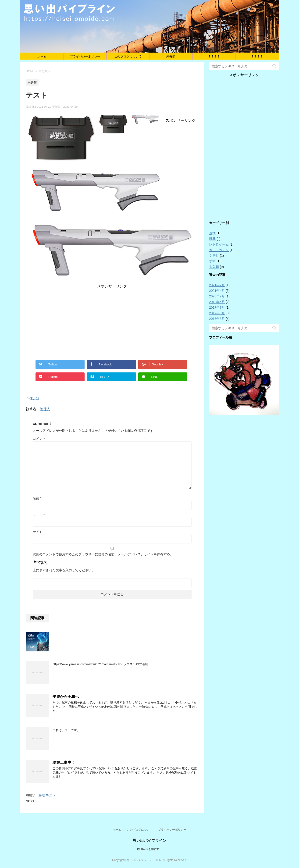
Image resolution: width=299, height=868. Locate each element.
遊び (212, 233)
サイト (38, 532)
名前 (37, 498)
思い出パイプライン (149, 841)
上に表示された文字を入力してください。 (64, 570)
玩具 (212, 239)
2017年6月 (217, 313)
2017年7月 (217, 307)
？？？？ (214, 56)
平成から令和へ (66, 697)
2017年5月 (217, 319)
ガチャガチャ (219, 250)
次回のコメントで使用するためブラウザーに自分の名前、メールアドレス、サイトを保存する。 (103, 554)
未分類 (171, 56)
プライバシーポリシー (85, 56)
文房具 (214, 256)
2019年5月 (217, 302)
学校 (212, 261)
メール (39, 515)
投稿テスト (47, 795)
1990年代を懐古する (150, 849)
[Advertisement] (112, 321)
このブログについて (128, 56)
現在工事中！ (64, 763)
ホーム (42, 56)
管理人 (45, 409)
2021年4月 (217, 291)
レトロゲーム (219, 244)
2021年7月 (217, 285)
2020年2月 (217, 296)
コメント (39, 439)
